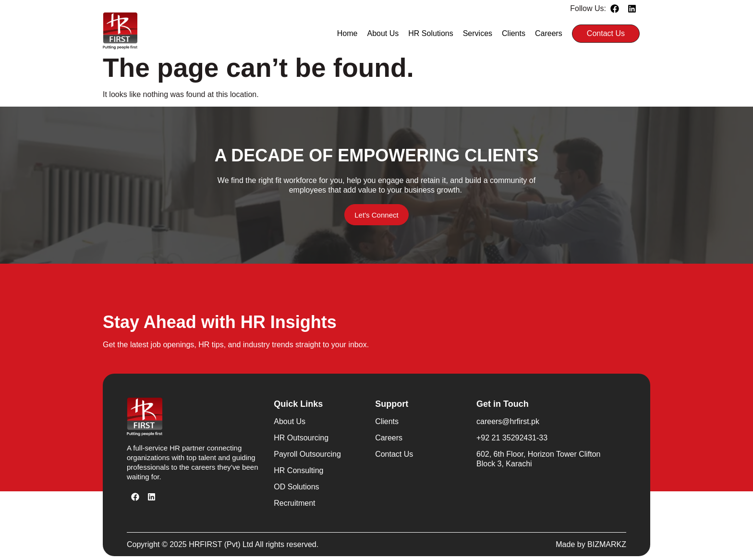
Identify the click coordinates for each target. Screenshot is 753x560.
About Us (383, 33)
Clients (514, 33)
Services (478, 33)
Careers (549, 33)
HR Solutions (431, 33)
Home (347, 33)
